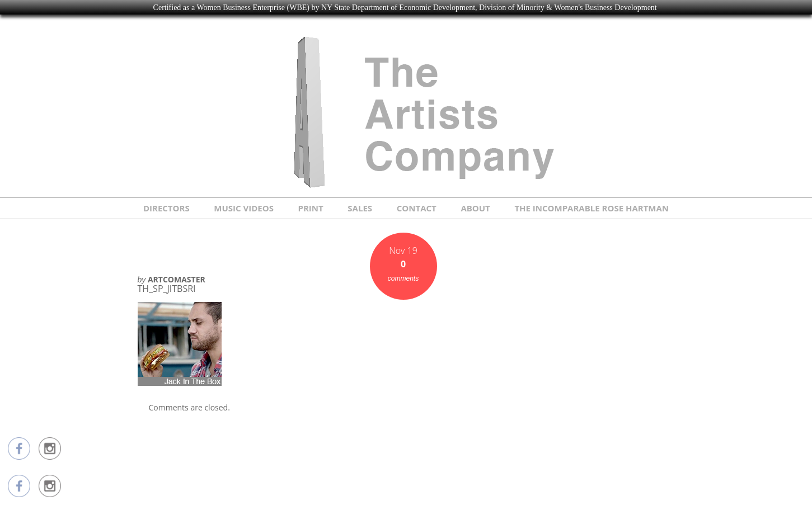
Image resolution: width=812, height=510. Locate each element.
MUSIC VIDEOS (244, 208)
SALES (360, 208)
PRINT (311, 208)
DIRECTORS (166, 208)
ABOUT (475, 208)
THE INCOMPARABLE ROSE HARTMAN (592, 208)
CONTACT (417, 208)
